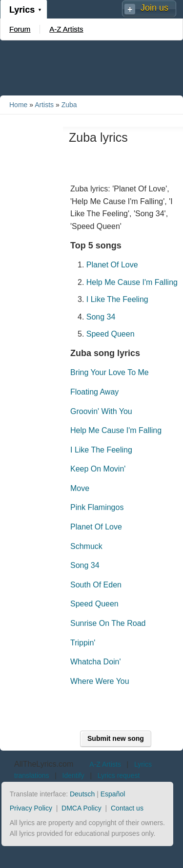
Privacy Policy (31, 808)
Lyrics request (119, 775)
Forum (20, 29)
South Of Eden (96, 585)
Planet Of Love (112, 265)
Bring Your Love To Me (110, 372)
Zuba (69, 105)
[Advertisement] (92, 67)
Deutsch (82, 794)
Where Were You (100, 681)
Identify (73, 775)
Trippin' (83, 643)
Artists (44, 105)
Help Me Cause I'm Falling (132, 282)
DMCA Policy (81, 808)
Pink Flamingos (97, 507)
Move (80, 488)
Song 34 (101, 317)
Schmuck (86, 546)
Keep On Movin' (98, 469)
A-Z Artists (66, 29)
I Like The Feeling (117, 299)
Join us (154, 8)
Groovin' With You (101, 411)
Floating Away (94, 392)
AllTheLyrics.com (44, 764)
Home (18, 105)
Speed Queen (111, 334)
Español (113, 794)
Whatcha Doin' (96, 662)
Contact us (127, 808)
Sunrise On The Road (108, 623)
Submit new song (116, 738)
